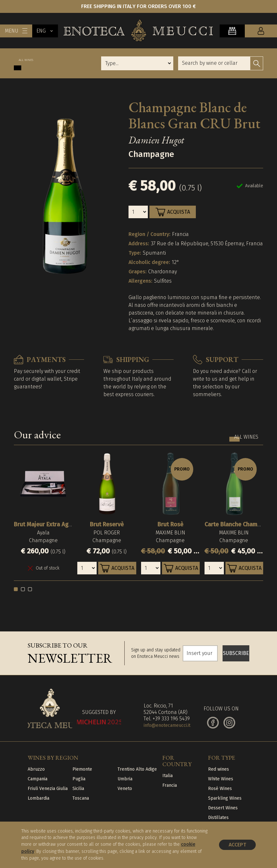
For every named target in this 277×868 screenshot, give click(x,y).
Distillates (218, 818)
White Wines (221, 779)
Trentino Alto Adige (137, 769)
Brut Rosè (170, 524)
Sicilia (78, 789)
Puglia (79, 779)
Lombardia (38, 798)
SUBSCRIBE (236, 653)
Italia (167, 776)
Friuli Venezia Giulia (48, 789)
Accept (237, 845)
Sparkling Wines (225, 798)
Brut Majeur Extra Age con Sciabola (60, 524)
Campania (38, 779)
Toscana (81, 798)
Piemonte (82, 769)
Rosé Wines (220, 789)
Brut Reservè (107, 524)
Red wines (219, 769)
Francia (170, 785)
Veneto (125, 789)
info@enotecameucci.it (167, 725)
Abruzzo (36, 769)
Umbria (125, 779)
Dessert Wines (223, 808)
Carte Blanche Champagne (239, 524)
